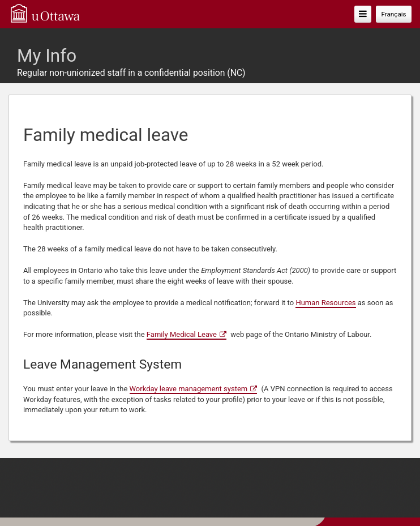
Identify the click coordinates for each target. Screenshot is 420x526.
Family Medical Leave (182, 334)
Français (393, 14)
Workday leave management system (189, 389)
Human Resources (325, 303)
